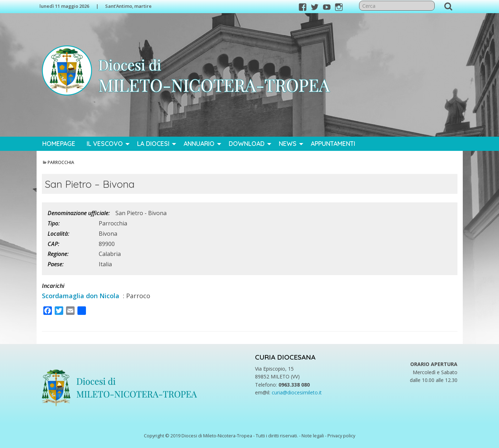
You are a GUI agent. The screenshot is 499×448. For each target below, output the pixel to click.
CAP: (53, 244)
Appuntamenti (333, 143)
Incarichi (53, 286)
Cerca (448, 6)
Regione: (58, 254)
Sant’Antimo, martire (128, 6)
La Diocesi (153, 143)
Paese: (56, 264)
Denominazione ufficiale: (79, 213)
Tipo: (54, 223)
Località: (58, 234)
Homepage (59, 143)
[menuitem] (59, 144)
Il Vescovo (105, 143)
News (288, 143)
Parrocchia (61, 162)
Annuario (199, 143)
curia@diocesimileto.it (297, 392)
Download (247, 143)
